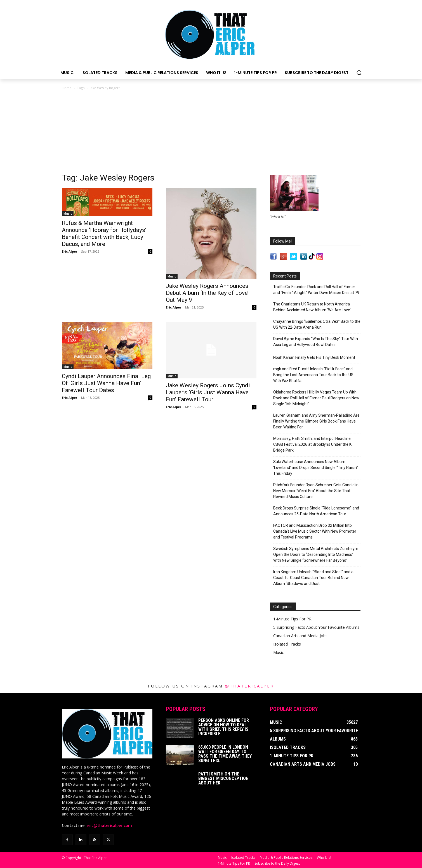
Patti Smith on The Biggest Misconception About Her (223, 778)
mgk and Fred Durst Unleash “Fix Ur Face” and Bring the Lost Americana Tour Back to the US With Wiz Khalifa (313, 375)
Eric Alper (69, 251)
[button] (359, 73)
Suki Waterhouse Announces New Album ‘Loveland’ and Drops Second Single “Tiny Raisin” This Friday (316, 468)
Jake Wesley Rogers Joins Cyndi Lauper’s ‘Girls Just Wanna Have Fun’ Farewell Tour (208, 392)
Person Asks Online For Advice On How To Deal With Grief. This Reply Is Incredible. (224, 727)
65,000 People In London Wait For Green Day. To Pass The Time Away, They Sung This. (225, 754)
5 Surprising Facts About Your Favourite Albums (316, 627)
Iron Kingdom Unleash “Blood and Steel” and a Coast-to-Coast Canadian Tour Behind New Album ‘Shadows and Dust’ (313, 578)
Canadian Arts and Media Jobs (300, 636)
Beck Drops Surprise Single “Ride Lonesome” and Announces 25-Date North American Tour (316, 511)
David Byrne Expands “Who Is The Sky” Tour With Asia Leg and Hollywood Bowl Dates (316, 342)
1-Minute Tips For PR (292, 619)
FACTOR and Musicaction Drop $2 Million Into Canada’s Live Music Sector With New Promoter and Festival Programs (315, 531)
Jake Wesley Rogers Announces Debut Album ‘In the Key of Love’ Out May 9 (207, 293)
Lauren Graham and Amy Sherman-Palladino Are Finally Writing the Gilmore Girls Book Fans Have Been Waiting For (316, 421)
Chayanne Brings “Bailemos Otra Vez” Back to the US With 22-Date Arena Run (317, 324)
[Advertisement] (211, 133)
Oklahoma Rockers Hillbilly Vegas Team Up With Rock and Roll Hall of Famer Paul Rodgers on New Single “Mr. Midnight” (316, 398)
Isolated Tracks (287, 644)
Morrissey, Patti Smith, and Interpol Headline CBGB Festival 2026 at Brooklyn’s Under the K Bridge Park (312, 444)
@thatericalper (249, 686)
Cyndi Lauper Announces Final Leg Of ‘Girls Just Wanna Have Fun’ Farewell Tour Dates (106, 383)
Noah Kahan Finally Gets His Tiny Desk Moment (314, 357)
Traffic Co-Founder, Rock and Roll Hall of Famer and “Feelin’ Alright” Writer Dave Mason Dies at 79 (316, 290)
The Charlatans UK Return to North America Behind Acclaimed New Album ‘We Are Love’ (312, 307)
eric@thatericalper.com (109, 826)
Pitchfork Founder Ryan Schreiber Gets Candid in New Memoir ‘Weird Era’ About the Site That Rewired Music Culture (316, 491)
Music (68, 214)
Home (67, 88)
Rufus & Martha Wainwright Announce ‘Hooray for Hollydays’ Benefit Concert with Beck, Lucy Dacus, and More (104, 233)
